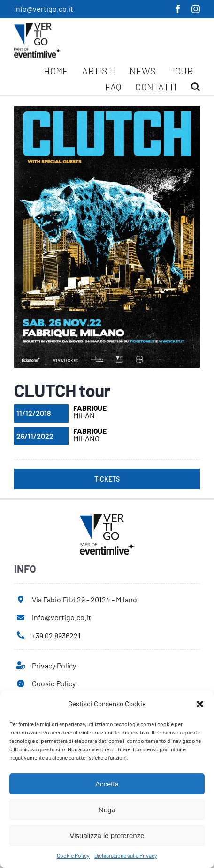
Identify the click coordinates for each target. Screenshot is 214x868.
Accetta (107, 784)
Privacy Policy (54, 665)
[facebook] (178, 9)
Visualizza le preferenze (107, 835)
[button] (200, 704)
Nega (107, 810)
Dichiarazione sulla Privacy (126, 855)
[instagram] (196, 9)
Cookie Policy (73, 855)
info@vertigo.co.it (44, 9)
